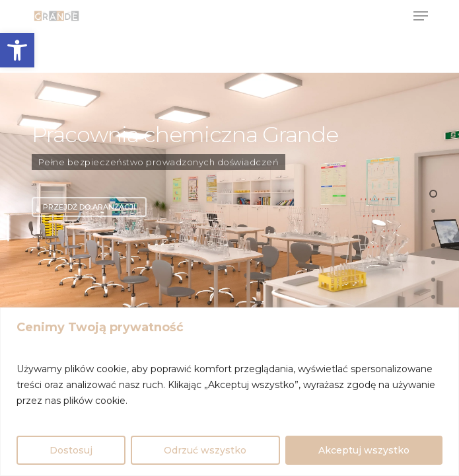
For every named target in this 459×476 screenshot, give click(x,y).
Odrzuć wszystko (205, 450)
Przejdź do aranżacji (89, 207)
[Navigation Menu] (421, 16)
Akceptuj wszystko (364, 450)
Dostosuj (71, 450)
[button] (17, 50)
